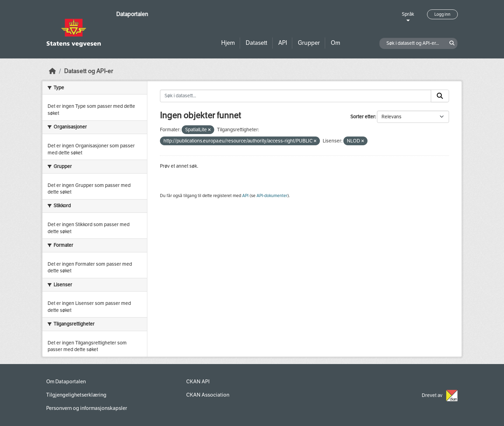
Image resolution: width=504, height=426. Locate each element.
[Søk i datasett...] (296, 96)
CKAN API (198, 382)
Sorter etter (363, 117)
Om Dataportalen (66, 382)
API (283, 43)
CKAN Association (208, 395)
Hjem (228, 43)
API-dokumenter (272, 196)
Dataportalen (132, 14)
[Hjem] (52, 71)
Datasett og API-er (89, 71)
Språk (408, 14)
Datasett (257, 43)
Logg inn (442, 14)
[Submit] (440, 96)
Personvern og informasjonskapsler (87, 408)
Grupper (309, 43)
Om (335, 43)
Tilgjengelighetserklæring (76, 395)
